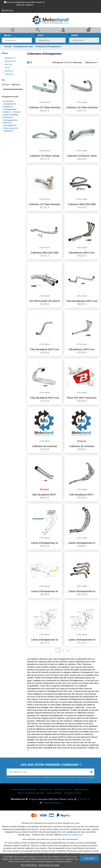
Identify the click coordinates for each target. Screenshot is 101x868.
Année (39, 35)
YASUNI (9, 74)
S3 (7, 68)
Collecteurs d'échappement (10, 108)
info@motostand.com (52, 803)
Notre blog (8, 11)
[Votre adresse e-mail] (48, 772)
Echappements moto (10, 97)
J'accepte (89, 858)
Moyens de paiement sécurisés (31, 793)
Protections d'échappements (10, 119)
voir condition (27, 5)
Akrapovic (10, 58)
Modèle (74, 35)
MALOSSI (10, 61)
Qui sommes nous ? (63, 790)
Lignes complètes (11, 115)
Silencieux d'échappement (10, 124)
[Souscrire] (91, 772)
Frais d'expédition (54, 793)
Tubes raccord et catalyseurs (10, 130)
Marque (6, 35)
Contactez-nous (46, 790)
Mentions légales (82, 790)
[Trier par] (91, 63)
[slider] (3, 89)
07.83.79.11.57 (84, 799)
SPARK (9, 71)
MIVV (8, 64)
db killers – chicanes (12, 112)
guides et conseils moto (73, 835)
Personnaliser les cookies (49, 865)
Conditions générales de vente (23, 790)
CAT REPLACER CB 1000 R (45, 301)
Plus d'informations (29, 865)
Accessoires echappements (10, 103)
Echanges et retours (73, 793)
